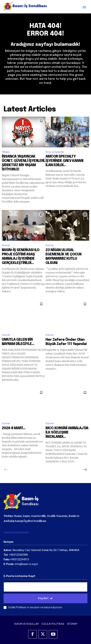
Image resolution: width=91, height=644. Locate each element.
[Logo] (25, 6)
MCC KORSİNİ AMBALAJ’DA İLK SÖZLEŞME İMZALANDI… (67, 433)
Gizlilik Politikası (17, 607)
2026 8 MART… (14, 428)
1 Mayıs (6, 152)
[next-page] (85, 470)
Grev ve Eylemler (55, 152)
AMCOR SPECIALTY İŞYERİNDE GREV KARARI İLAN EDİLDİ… (64, 161)
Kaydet (45, 598)
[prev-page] (6, 470)
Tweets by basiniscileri (16, 532)
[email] (45, 587)
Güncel (6, 245)
